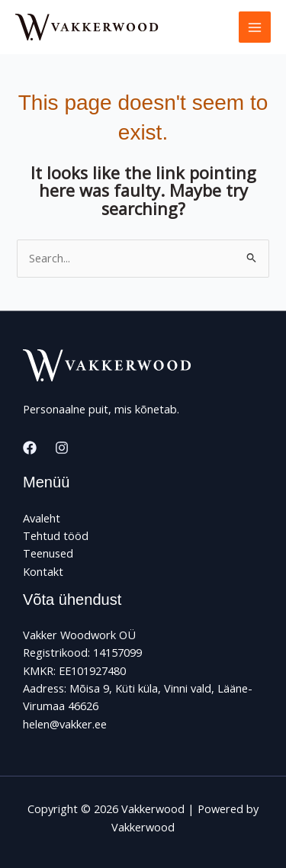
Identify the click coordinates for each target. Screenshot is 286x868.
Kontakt (43, 571)
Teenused (48, 553)
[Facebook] (30, 448)
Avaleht (42, 518)
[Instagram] (62, 448)
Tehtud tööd (56, 535)
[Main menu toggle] (255, 27)
